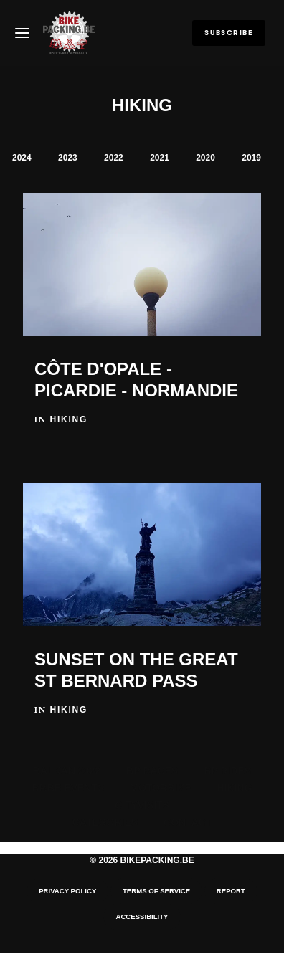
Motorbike (160, 788)
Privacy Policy (67, 891)
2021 (160, 158)
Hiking (235, 788)
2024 (22, 158)
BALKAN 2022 (67, 771)
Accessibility (142, 917)
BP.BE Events (68, 788)
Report (231, 891)
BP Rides (227, 771)
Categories (105, 822)
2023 (68, 158)
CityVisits (142, 805)
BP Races (152, 771)
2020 (205, 158)
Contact (188, 822)
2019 (251, 158)
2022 (114, 158)
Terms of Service (156, 891)
